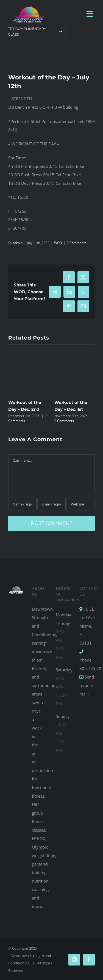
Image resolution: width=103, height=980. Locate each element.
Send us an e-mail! (87, 685)
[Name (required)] (22, 504)
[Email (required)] (51, 504)
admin (18, 243)
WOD (58, 243)
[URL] (81, 504)
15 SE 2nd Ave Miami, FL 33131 (87, 626)
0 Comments (76, 243)
